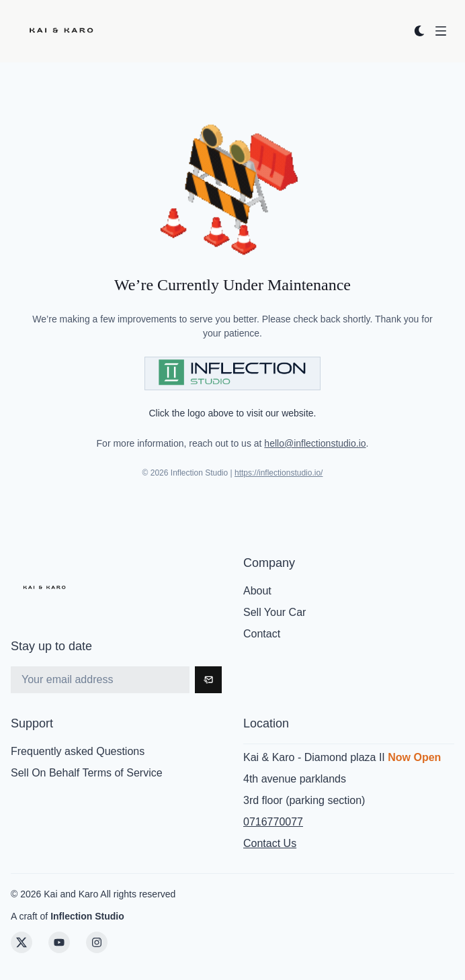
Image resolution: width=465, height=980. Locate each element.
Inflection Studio (87, 916)
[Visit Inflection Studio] (232, 373)
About (257, 591)
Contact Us (270, 843)
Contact (262, 634)
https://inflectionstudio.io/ (279, 473)
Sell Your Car (274, 612)
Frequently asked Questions (78, 751)
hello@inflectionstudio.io (315, 443)
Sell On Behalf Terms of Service (87, 773)
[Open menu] (441, 31)
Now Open (414, 757)
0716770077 (273, 822)
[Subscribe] (208, 680)
